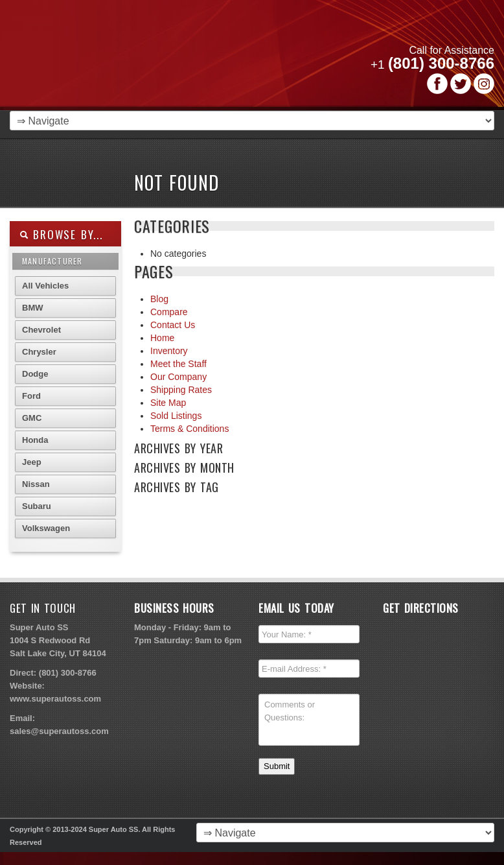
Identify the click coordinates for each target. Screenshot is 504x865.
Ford (31, 396)
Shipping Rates (181, 390)
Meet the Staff (178, 364)
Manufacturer (52, 261)
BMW (33, 308)
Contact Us (173, 325)
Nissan (36, 484)
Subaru (37, 506)
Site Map (168, 403)
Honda (35, 440)
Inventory (169, 351)
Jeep (32, 462)
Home (162, 338)
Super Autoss (171, 60)
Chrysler (39, 352)
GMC (32, 418)
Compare (169, 312)
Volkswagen (46, 528)
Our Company (178, 377)
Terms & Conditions (189, 429)
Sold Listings (176, 416)
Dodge (35, 374)
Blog (159, 299)
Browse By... (61, 234)
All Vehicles (45, 286)
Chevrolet (41, 330)
